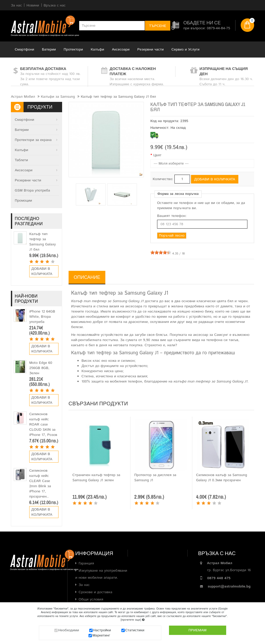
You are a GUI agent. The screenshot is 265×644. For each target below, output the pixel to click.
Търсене (158, 26)
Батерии (49, 49)
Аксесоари (121, 49)
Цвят (157, 155)
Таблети (21, 160)
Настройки (102, 630)
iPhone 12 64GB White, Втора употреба (42, 317)
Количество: (163, 179)
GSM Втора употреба (32, 190)
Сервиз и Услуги (186, 49)
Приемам (197, 630)
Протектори (73, 49)
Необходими (69, 630)
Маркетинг (101, 635)
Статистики (135, 630)
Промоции (23, 201)
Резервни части (151, 49)
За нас (84, 585)
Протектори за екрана (33, 140)
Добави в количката (42, 271)
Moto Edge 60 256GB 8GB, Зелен (41, 368)
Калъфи (98, 49)
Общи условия (91, 599)
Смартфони (24, 49)
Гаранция (86, 563)
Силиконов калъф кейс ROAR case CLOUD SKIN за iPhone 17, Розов (43, 424)
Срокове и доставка (95, 592)
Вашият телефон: (172, 216)
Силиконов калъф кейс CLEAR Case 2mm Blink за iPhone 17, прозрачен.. (40, 484)
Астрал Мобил (23, 97)
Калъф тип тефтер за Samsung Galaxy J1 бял (42, 242)
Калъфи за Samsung (58, 97)
